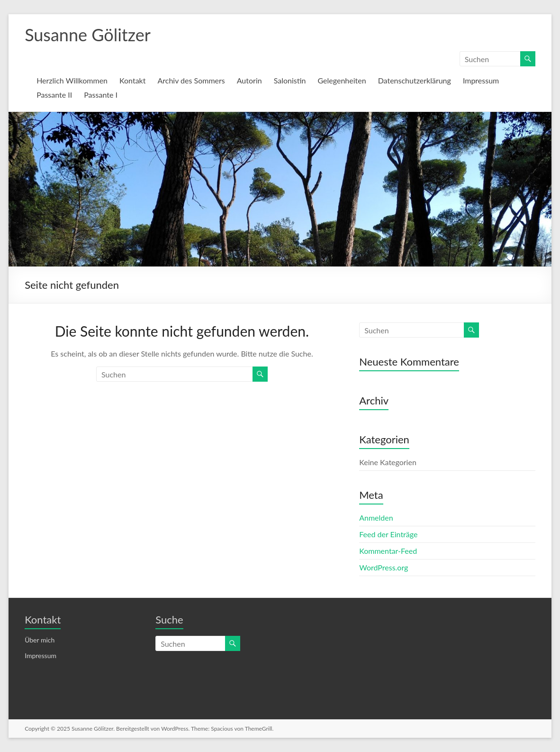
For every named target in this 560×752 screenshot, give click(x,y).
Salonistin (290, 80)
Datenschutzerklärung (415, 80)
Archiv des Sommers (191, 80)
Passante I (101, 95)
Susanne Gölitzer (88, 35)
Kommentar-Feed (388, 551)
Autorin (249, 80)
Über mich (40, 640)
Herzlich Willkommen (72, 80)
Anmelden (376, 518)
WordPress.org (384, 567)
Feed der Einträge (388, 534)
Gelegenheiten (342, 80)
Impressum (481, 80)
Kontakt (132, 80)
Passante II (54, 95)
